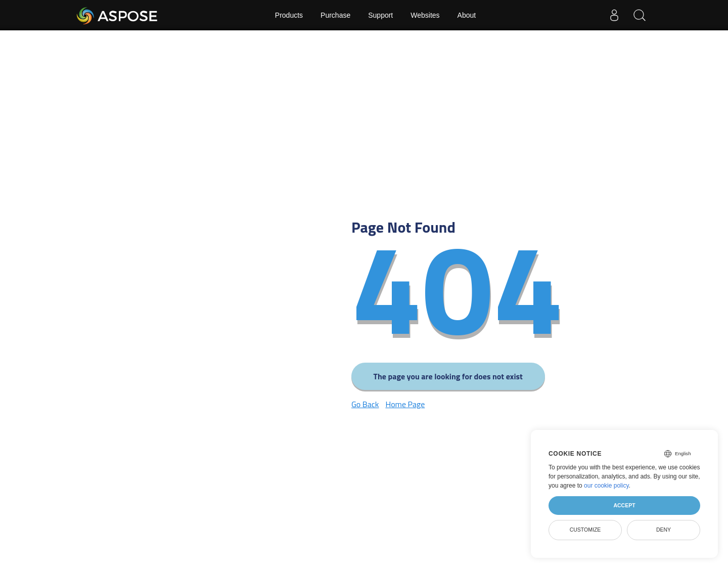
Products (289, 15)
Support (380, 15)
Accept (624, 505)
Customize (585, 530)
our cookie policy (606, 486)
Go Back (365, 404)
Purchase (335, 15)
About (467, 15)
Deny (664, 530)
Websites (425, 15)
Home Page (405, 404)
